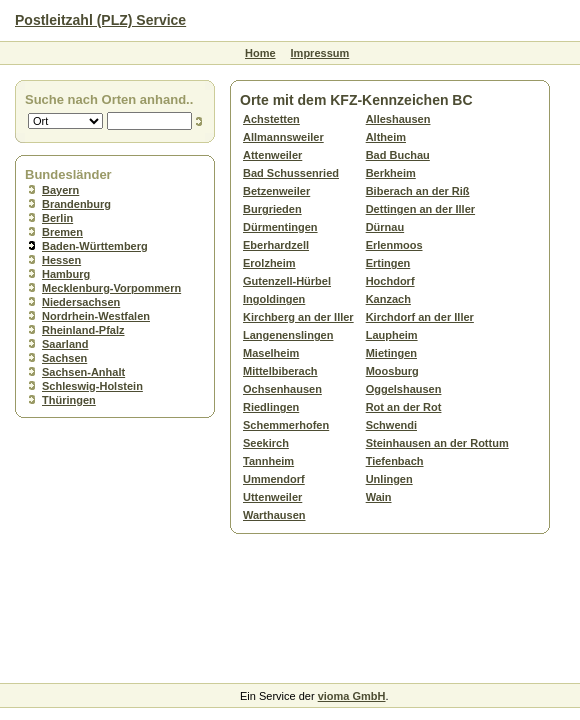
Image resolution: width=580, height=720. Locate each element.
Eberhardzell (276, 245)
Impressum (320, 53)
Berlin (57, 218)
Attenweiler (272, 155)
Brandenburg (76, 204)
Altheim (386, 137)
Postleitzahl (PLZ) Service (100, 20)
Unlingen (389, 479)
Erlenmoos (394, 245)
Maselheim (271, 353)
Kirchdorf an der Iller (420, 317)
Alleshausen (398, 119)
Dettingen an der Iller (420, 209)
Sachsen (64, 358)
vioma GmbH (352, 696)
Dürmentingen (280, 227)
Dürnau (385, 227)
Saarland (65, 344)
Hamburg (66, 274)
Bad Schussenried (291, 173)
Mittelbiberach (280, 371)
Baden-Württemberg (95, 246)
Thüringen (69, 400)
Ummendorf (274, 479)
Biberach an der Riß (418, 191)
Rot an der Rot (404, 407)
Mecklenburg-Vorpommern (111, 288)
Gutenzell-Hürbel (287, 281)
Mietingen (391, 353)
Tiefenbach (395, 461)
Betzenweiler (276, 191)
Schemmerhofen (286, 425)
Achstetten (271, 119)
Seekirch (266, 443)
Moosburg (392, 371)
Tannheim (268, 461)
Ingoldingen (274, 299)
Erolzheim (269, 263)
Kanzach (388, 299)
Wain (379, 497)
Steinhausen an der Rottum (437, 443)
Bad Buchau (398, 155)
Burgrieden (272, 209)
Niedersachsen (81, 302)
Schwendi (391, 425)
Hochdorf (390, 281)
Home (260, 53)
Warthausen (274, 515)
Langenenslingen (288, 335)
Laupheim (392, 335)
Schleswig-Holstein (92, 386)
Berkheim (391, 173)
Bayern (60, 190)
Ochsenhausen (282, 389)
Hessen (61, 260)
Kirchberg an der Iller (298, 317)
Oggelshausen (404, 389)
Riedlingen (271, 407)
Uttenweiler (272, 497)
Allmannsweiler (283, 137)
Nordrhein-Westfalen (96, 316)
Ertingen (388, 263)
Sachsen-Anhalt (83, 372)
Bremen (62, 232)
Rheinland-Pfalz (83, 330)
